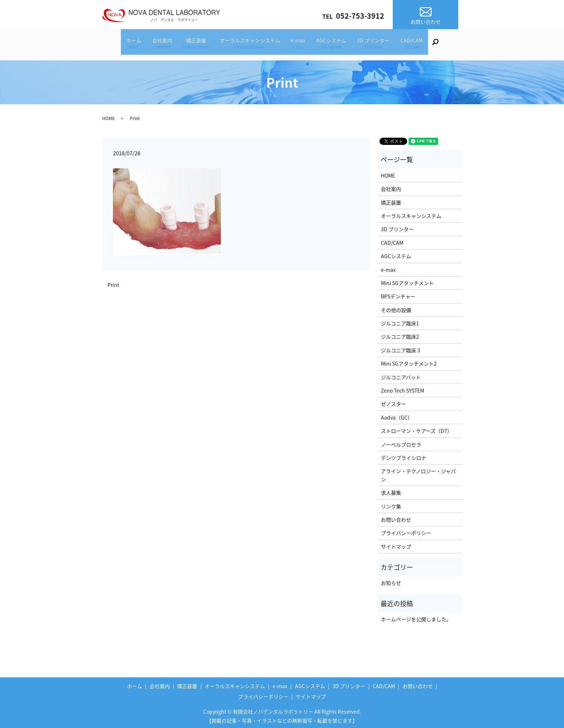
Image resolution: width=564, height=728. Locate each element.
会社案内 (151, 44)
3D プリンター (385, 44)
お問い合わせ (396, 517)
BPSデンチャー (398, 294)
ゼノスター (394, 402)
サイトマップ (396, 544)
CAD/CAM (427, 44)
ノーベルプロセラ (401, 442)
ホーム (118, 44)
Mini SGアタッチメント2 (409, 361)
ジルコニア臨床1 (400, 321)
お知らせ (391, 581)
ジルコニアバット (401, 375)
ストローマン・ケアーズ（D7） (417, 429)
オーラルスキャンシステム (248, 44)
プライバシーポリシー (406, 531)
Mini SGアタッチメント (407, 281)
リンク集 (391, 504)
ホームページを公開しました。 (416, 617)
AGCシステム (338, 44)
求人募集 (391, 490)
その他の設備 (396, 308)
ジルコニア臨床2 (400, 334)
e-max (301, 44)
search (457, 45)
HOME (108, 116)
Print (113, 283)
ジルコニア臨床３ (401, 348)
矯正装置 (189, 44)
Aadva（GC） (397, 415)
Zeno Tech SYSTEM (402, 388)
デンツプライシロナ (404, 455)
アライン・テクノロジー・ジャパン (418, 473)
